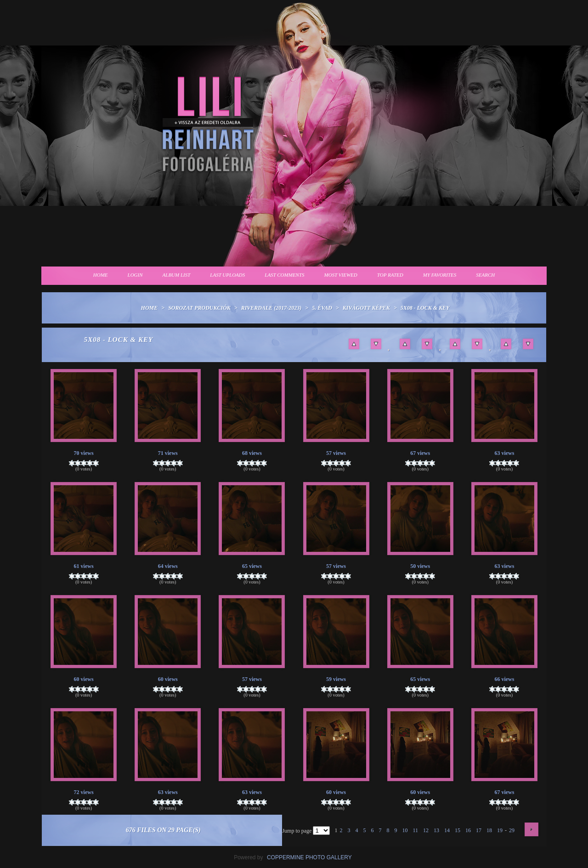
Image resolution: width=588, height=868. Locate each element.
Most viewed (341, 275)
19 (500, 830)
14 (447, 830)
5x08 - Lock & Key (425, 308)
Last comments (284, 275)
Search (485, 275)
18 (489, 830)
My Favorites (440, 275)
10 (405, 830)
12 (426, 830)
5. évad (322, 308)
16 (468, 830)
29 (512, 830)
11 (415, 830)
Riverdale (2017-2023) (271, 308)
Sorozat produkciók (199, 308)
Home (101, 275)
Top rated (390, 275)
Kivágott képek (366, 308)
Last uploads (227, 275)
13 (436, 830)
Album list (177, 275)
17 (479, 830)
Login (135, 275)
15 (458, 830)
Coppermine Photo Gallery (309, 857)
